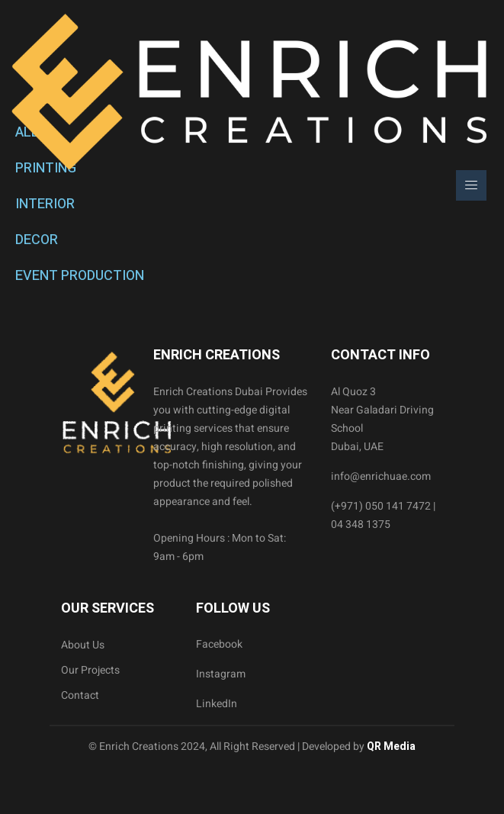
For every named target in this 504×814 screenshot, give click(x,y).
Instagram (221, 674)
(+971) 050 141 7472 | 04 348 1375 (383, 515)
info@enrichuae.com (381, 476)
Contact (80, 695)
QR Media (390, 746)
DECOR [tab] (37, 240)
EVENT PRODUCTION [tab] (80, 276)
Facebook (219, 644)
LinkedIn (217, 704)
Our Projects (90, 670)
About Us (83, 645)
